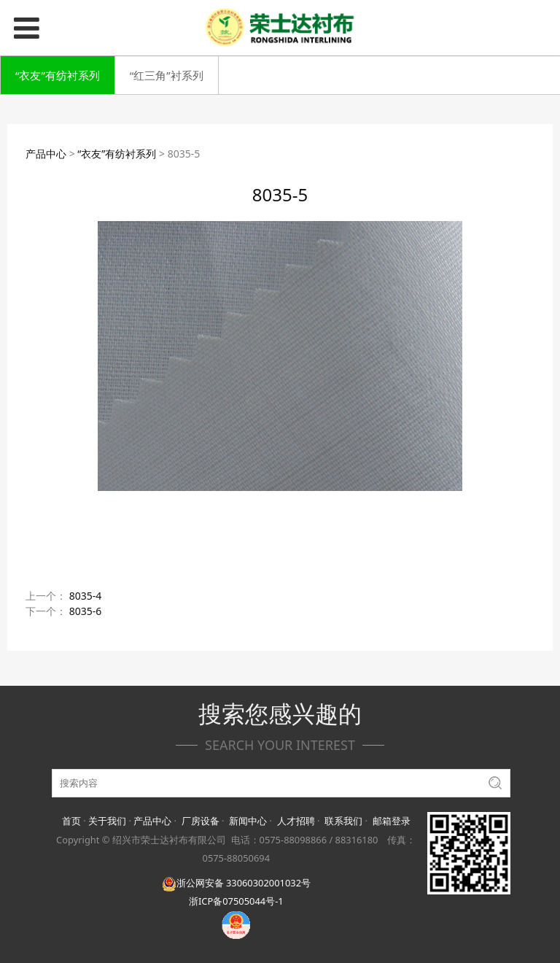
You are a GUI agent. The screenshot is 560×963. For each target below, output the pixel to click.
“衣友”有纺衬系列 (58, 75)
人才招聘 (296, 821)
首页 (71, 821)
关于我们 (107, 821)
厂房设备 (201, 821)
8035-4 (86, 596)
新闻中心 (248, 821)
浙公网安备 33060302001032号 (236, 883)
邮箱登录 (392, 821)
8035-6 (86, 611)
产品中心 (46, 154)
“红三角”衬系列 (167, 75)
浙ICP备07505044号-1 (236, 901)
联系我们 (343, 821)
